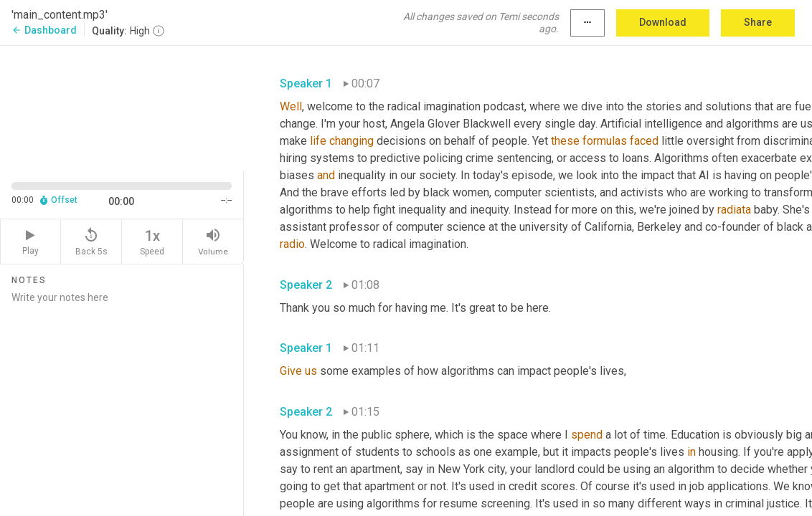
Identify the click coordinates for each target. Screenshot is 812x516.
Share (758, 22)
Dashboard (44, 30)
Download (663, 22)
